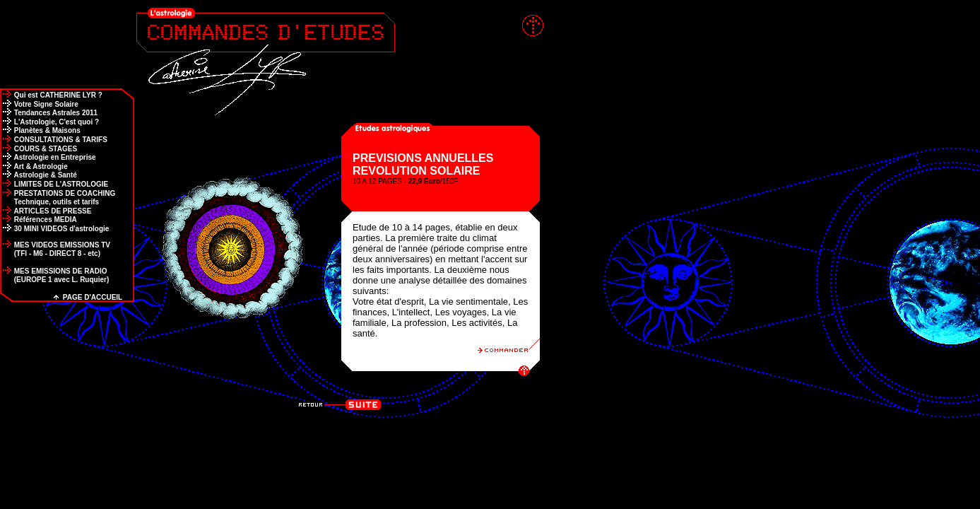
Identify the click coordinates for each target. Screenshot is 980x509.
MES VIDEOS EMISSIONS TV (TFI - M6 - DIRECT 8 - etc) (55, 249)
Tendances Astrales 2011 (49, 113)
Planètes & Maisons (40, 130)
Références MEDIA (39, 220)
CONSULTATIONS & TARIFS (54, 140)
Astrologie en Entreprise (48, 157)
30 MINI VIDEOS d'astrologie (54, 229)
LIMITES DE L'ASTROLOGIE (54, 184)
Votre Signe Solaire (39, 104)
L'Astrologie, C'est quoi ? (49, 122)
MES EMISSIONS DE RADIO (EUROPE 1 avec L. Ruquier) (54, 275)
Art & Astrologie (34, 166)
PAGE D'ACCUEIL (88, 297)
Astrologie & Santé (39, 175)
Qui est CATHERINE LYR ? (51, 95)
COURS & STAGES (39, 149)
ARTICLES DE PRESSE (46, 211)
